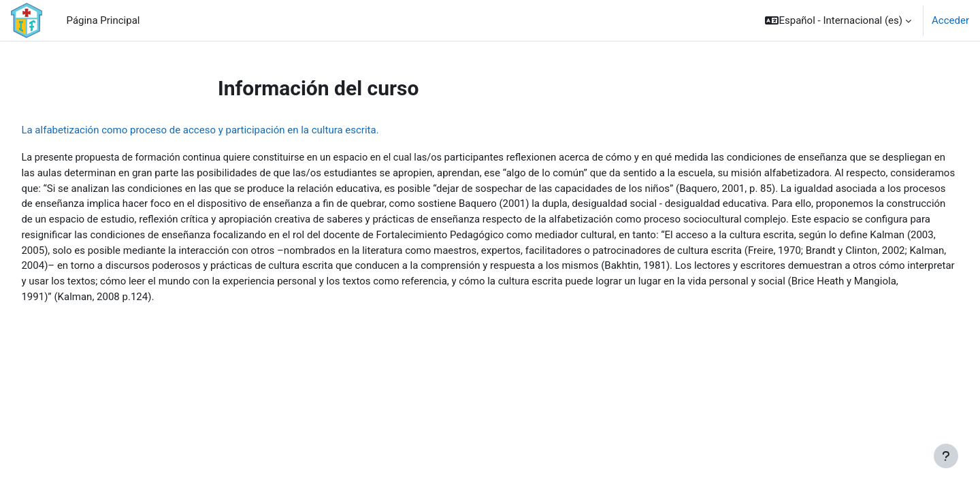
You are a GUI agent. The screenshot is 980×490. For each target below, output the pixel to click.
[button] (838, 20)
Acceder (950, 20)
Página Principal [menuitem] (103, 20)
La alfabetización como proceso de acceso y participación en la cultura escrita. (230, 130)
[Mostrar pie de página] (946, 456)
